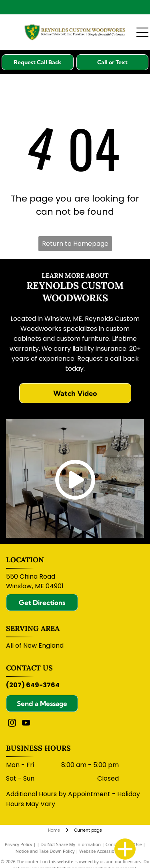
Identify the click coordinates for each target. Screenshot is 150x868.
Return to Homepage (75, 244)
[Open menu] (142, 32)
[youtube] (26, 724)
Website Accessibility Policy (107, 851)
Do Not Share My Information (71, 844)
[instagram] (12, 724)
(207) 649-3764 (33, 685)
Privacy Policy (19, 844)
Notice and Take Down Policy (45, 851)
